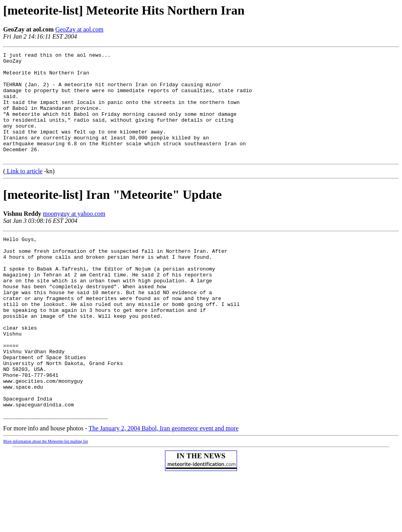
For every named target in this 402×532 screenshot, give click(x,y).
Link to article (24, 192)
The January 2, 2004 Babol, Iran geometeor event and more (164, 486)
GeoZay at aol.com (79, 29)
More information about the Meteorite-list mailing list (46, 499)
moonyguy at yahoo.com (74, 235)
